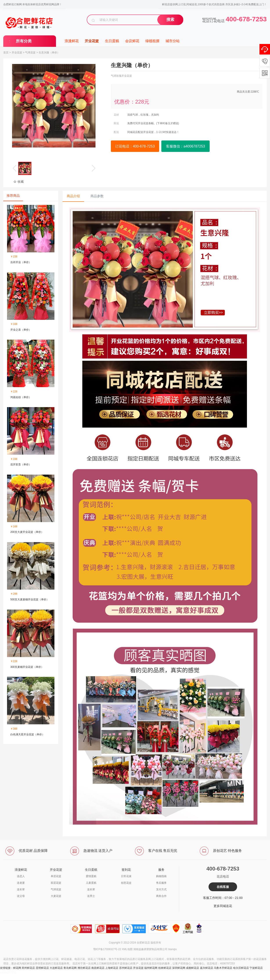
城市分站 (173, 41)
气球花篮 (30, 53)
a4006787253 (8, 973)
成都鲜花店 (193, 968)
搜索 (170, 20)
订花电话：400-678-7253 (135, 146)
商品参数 (97, 196)
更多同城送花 (223, 906)
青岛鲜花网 (70, 968)
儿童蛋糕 (91, 883)
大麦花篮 (56, 896)
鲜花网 (17, 968)
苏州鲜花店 (126, 968)
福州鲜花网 (151, 968)
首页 (6, 53)
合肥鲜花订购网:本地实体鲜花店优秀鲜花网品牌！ (33, 4)
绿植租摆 (152, 41)
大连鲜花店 (56, 968)
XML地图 (127, 949)
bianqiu (172, 949)
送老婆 (21, 883)
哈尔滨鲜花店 (241, 968)
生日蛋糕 (112, 41)
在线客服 (223, 887)
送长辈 (21, 889)
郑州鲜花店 (28, 968)
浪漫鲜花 (72, 41)
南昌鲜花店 (98, 968)
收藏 (19, 182)
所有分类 (24, 41)
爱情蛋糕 (91, 876)
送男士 (91, 896)
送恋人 (21, 876)
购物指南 (161, 876)
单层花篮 (56, 876)
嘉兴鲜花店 (207, 968)
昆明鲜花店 (42, 968)
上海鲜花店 (112, 968)
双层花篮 (56, 883)
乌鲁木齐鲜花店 (223, 968)
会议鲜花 (132, 41)
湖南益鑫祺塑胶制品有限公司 (150, 949)
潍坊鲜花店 (84, 968)
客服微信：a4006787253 (185, 146)
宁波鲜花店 (256, 968)
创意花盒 (126, 883)
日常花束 (126, 876)
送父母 (21, 896)
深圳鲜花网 (179, 968)
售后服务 (161, 883)
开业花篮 (92, 41)
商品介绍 (73, 196)
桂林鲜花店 (165, 968)
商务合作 (161, 896)
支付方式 (161, 889)
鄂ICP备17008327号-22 (107, 949)
